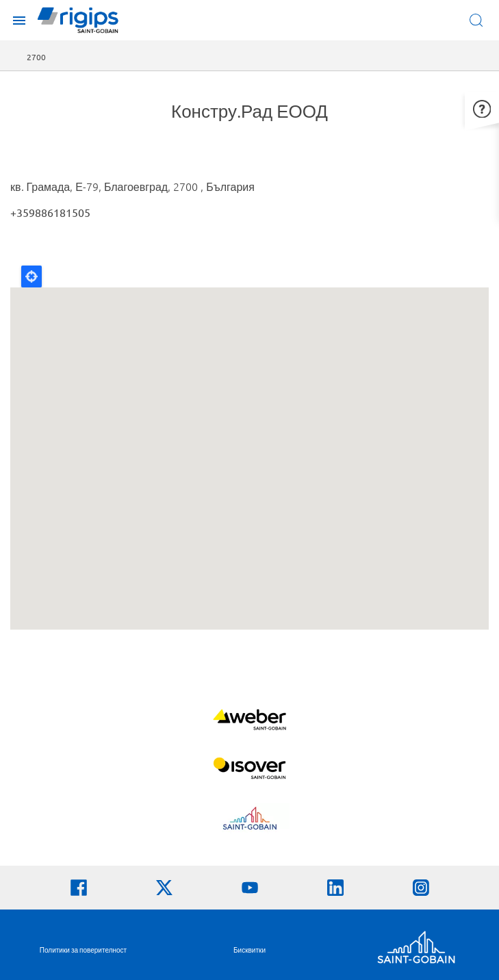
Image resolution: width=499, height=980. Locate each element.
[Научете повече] (249, 721)
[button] (482, 107)
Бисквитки (249, 950)
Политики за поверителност (83, 950)
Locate (31, 276)
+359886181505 (50, 212)
